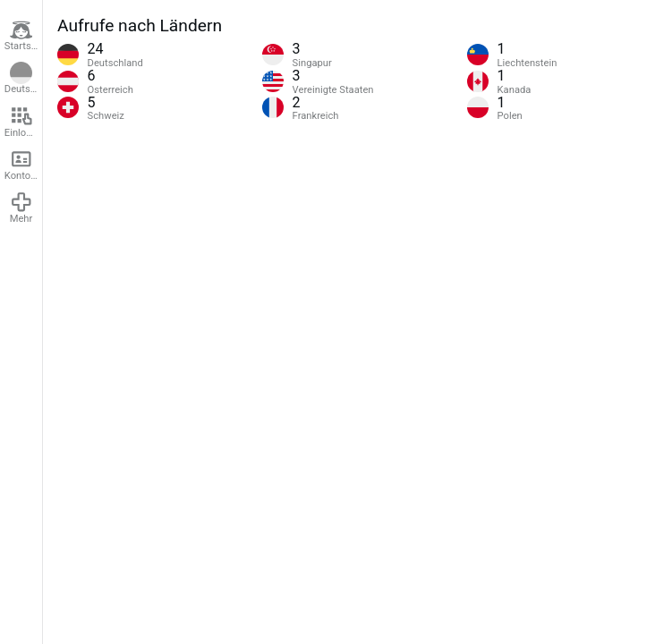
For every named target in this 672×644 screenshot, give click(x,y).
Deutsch (23, 79)
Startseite (23, 36)
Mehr (21, 208)
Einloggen (23, 122)
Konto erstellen (23, 165)
